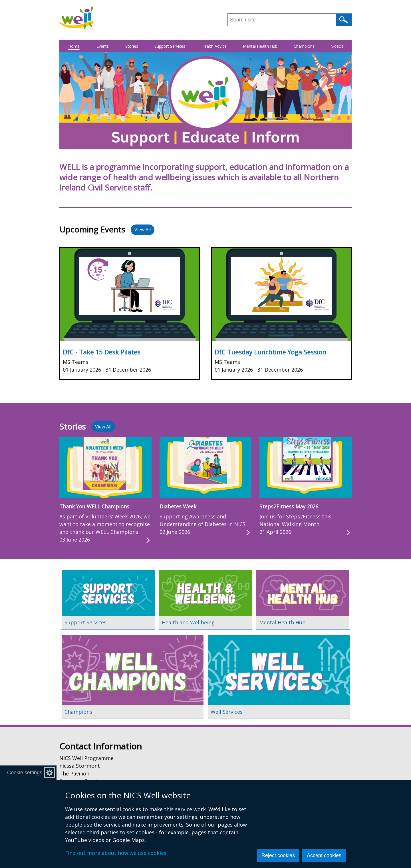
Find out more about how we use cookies (116, 853)
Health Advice (214, 46)
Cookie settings (25, 773)
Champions (304, 46)
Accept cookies (324, 855)
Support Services (170, 46)
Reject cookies (278, 855)
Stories (132, 46)
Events (103, 46)
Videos (337, 46)
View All (143, 230)
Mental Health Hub (260, 46)
